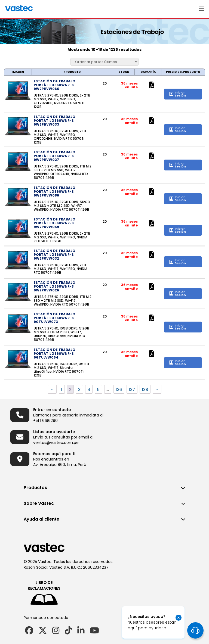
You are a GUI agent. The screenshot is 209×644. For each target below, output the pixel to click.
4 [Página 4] (89, 389)
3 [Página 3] (79, 389)
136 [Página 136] (119, 389)
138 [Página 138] (145, 389)
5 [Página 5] (98, 389)
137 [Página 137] (132, 389)
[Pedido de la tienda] (104, 62)
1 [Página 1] (62, 389)
